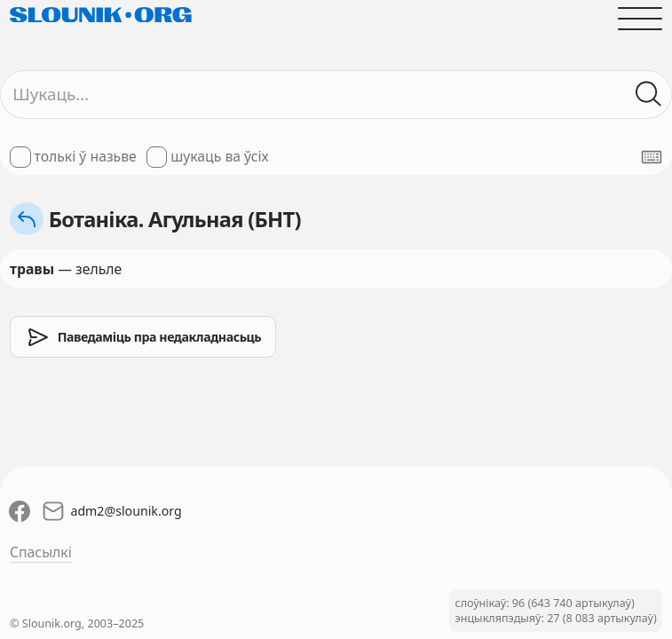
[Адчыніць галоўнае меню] (640, 19)
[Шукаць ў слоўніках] (649, 94)
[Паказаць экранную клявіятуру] (652, 157)
